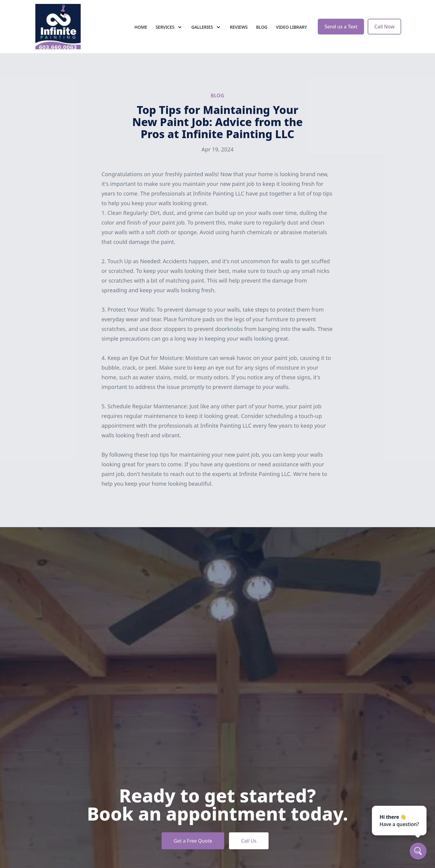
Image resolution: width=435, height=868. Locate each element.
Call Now (384, 27)
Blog (262, 27)
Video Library (291, 27)
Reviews (239, 27)
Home (141, 27)
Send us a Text (341, 27)
